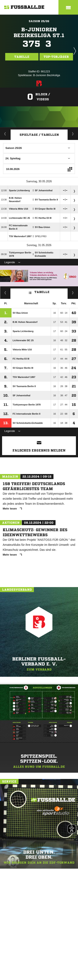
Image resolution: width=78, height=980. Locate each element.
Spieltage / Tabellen (39, 135)
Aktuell (5, 134)
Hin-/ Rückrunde (73, 293)
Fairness (5, 293)
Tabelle (22, 57)
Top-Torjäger (56, 57)
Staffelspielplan (73, 134)
